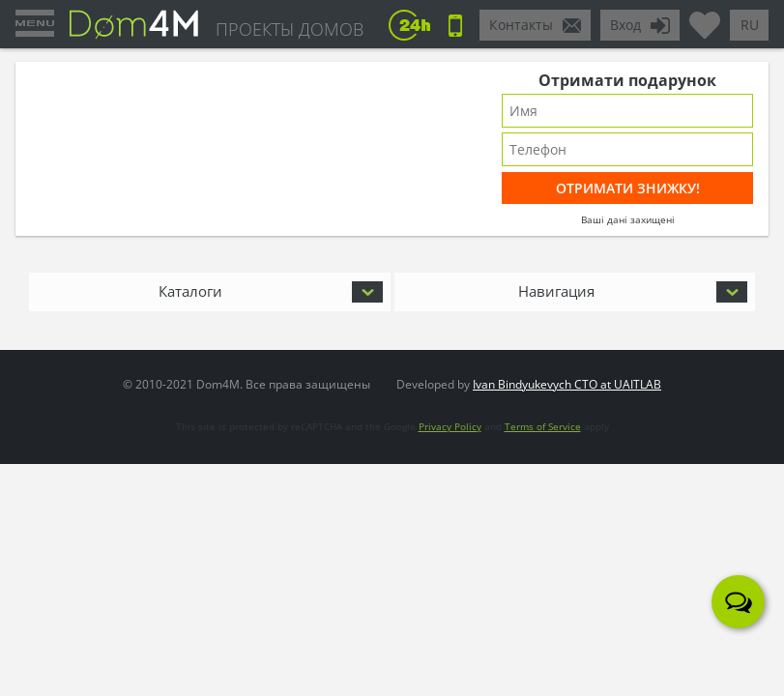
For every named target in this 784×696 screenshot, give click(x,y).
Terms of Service (543, 426)
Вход (625, 25)
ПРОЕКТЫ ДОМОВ (290, 29)
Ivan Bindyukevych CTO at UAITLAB (567, 384)
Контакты (521, 25)
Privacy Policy (450, 426)
